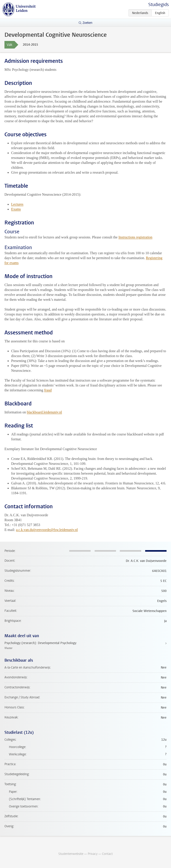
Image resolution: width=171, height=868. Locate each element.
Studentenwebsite (71, 854)
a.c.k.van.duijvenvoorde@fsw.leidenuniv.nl (47, 530)
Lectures (17, 204)
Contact (107, 854)
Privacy (93, 854)
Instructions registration (135, 237)
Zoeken (88, 23)
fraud (48, 390)
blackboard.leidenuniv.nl (44, 412)
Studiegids (159, 5)
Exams (16, 209)
